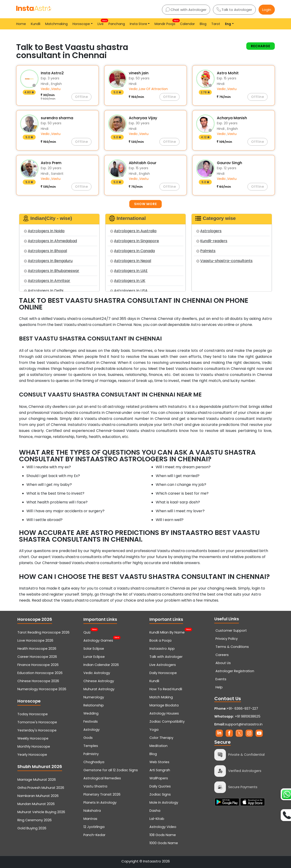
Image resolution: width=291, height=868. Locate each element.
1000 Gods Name (164, 843)
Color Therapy (161, 738)
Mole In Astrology (164, 802)
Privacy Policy (227, 639)
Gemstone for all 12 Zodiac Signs (111, 770)
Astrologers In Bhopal (46, 251)
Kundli (36, 24)
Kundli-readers (212, 241)
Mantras (90, 819)
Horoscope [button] (81, 24)
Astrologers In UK (128, 281)
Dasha (155, 811)
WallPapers (159, 778)
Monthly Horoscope (34, 746)
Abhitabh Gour (143, 163)
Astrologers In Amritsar (47, 281)
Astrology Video (163, 827)
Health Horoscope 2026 (37, 649)
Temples (91, 746)
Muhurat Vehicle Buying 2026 (41, 812)
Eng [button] (228, 24)
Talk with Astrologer (166, 657)
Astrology (92, 730)
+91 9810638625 (237, 716)
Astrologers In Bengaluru (48, 261)
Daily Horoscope (163, 673)
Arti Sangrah (160, 770)
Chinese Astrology (99, 681)
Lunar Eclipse (94, 657)
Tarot (216, 24)
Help (219, 687)
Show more (145, 204)
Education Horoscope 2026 (40, 673)
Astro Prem (51, 163)
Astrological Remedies (102, 778)
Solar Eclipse (94, 649)
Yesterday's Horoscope (37, 730)
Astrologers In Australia (133, 231)
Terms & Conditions (232, 647)
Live (101, 23)
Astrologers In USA (129, 291)
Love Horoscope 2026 (35, 640)
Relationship (94, 705)
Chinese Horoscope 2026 (38, 681)
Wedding (91, 713)
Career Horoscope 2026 (37, 657)
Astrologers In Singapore (135, 241)
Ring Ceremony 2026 (35, 820)
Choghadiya (94, 762)
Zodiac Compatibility (167, 721)
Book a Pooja (160, 640)
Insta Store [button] (138, 24)
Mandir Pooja (166, 23)
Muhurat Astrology (99, 689)
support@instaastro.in (244, 724)
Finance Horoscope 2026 (38, 665)
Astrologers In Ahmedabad (51, 241)
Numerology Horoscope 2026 (42, 689)
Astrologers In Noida (44, 231)
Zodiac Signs (160, 794)
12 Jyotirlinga (94, 827)
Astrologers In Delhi (44, 291)
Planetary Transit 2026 (102, 794)
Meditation (158, 746)
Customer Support (231, 631)
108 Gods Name (163, 835)
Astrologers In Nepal (131, 261)
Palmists (206, 251)
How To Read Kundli (166, 689)
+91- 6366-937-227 (242, 709)
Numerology (94, 697)
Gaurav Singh (229, 163)
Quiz (87, 632)
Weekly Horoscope (33, 738)
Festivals (91, 721)
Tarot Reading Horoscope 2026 (43, 632)
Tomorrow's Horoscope (37, 722)
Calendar (187, 24)
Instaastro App (162, 649)
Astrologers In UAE (129, 271)
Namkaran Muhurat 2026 (38, 796)
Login (267, 10)
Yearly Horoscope (32, 755)
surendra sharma (57, 118)
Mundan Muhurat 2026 (36, 804)
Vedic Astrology (97, 673)
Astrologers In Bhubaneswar (52, 271)
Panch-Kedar (94, 835)
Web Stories (159, 762)
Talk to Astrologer (234, 10)
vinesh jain (139, 73)
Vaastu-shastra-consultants (225, 261)
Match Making (161, 697)
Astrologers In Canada (133, 251)
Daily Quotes (160, 786)
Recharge (261, 46)
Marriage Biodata (164, 705)
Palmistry (91, 754)
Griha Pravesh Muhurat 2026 (41, 788)
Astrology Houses (164, 713)
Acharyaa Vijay (143, 118)
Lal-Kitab (157, 819)
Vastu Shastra (95, 786)
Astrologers (209, 231)
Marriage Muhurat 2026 (37, 780)
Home (21, 24)
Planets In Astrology (100, 802)
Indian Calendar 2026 (101, 665)
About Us (223, 663)
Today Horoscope (33, 714)
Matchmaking (56, 24)
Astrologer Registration (235, 671)
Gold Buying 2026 (32, 828)
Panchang (117, 24)
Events (221, 679)
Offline (82, 97)
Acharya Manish (232, 118)
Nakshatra (92, 811)
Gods (88, 738)
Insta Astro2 (52, 73)
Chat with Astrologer (186, 10)
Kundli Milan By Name (167, 632)
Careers (222, 655)
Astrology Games (98, 640)
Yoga (154, 730)
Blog (203, 24)
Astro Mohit (228, 73)
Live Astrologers (163, 665)
